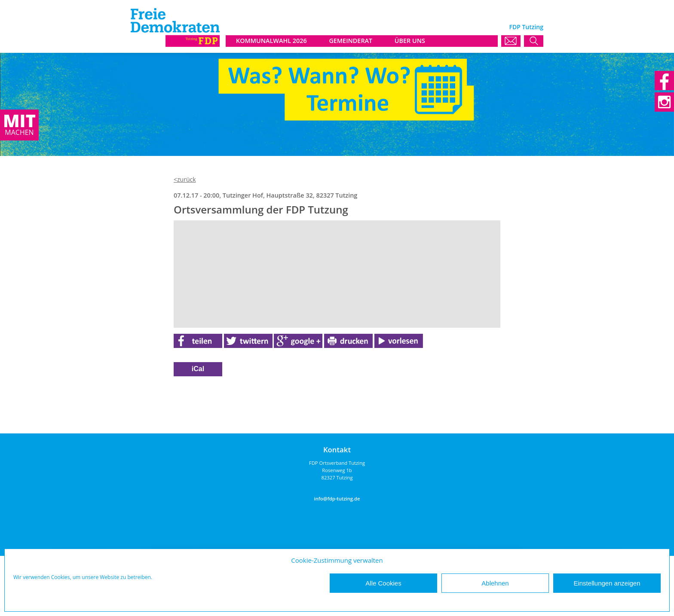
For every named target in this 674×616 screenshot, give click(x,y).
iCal (198, 369)
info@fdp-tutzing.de (337, 499)
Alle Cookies (383, 583)
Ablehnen (495, 583)
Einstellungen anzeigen (607, 583)
